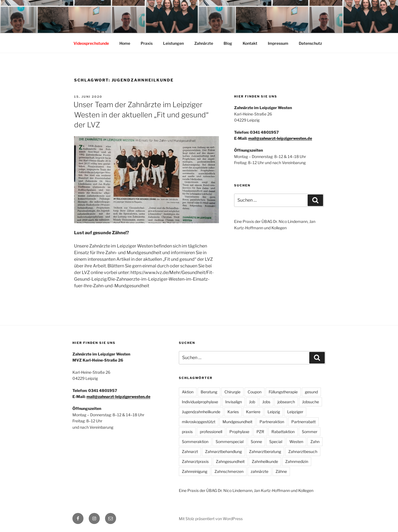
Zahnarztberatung (265, 451)
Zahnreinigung (195, 471)
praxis (187, 432)
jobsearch (286, 402)
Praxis (147, 43)
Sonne (256, 442)
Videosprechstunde (91, 43)
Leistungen (173, 43)
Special (276, 442)
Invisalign (234, 402)
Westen (296, 442)
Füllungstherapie (283, 392)
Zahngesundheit (230, 461)
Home (125, 43)
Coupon (255, 392)
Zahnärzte (204, 43)
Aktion (188, 392)
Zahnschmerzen (229, 471)
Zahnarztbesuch (303, 451)
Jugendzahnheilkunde (201, 412)
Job (252, 402)
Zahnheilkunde (265, 461)
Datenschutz (310, 43)
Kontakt (250, 43)
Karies (233, 412)
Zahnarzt (190, 451)
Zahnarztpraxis (195, 461)
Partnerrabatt (303, 422)
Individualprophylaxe (200, 402)
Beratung (209, 392)
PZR (260, 432)
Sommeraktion (195, 442)
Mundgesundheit (237, 422)
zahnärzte (260, 471)
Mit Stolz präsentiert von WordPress (211, 519)
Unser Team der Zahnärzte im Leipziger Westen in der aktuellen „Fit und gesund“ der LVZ (141, 115)
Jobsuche (311, 402)
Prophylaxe (239, 432)
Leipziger (295, 412)
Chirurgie (232, 392)
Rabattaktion (283, 432)
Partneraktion (272, 422)
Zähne (281, 471)
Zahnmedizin (297, 461)
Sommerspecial (230, 442)
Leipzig (274, 412)
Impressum (278, 43)
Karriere (253, 412)
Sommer (310, 432)
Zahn (315, 442)
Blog (228, 43)
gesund (311, 392)
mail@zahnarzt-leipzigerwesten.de (280, 138)
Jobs (266, 402)
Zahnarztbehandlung (223, 451)
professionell (211, 432)
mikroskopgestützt (199, 422)
